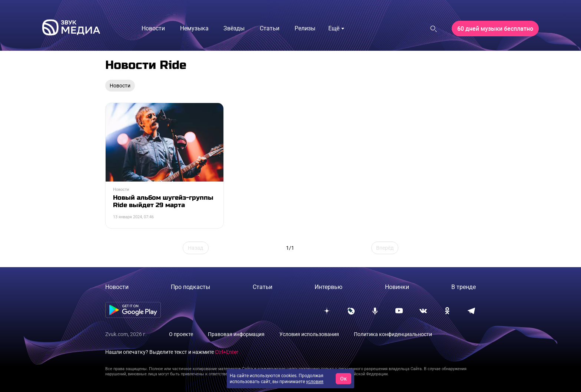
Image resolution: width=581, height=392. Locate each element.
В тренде (464, 287)
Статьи (263, 287)
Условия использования (309, 334)
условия (315, 382)
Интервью (328, 287)
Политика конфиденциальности (393, 334)
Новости (117, 287)
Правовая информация (236, 334)
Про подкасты (190, 287)
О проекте (181, 334)
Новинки (397, 287)
